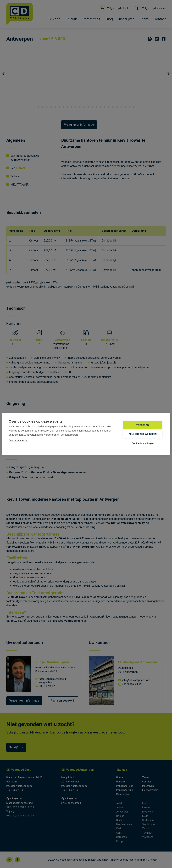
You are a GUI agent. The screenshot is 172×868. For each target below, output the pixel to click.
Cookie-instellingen (143, 443)
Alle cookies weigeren (143, 434)
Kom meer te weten (18, 440)
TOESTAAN (143, 425)
